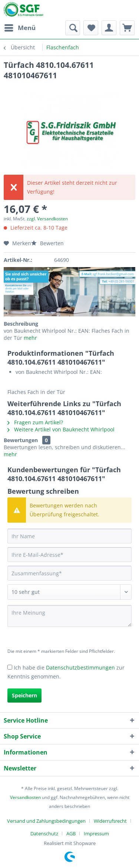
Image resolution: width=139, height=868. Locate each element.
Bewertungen (21, 440)
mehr (30, 338)
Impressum (96, 834)
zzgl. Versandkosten (47, 219)
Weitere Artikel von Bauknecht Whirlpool (61, 429)
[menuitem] (20, 28)
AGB (71, 834)
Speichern (24, 695)
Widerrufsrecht (110, 821)
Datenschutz (44, 834)
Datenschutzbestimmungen (80, 668)
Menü (20, 27)
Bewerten (47, 243)
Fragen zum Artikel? (35, 422)
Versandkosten (25, 797)
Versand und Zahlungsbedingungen (46, 821)
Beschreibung (21, 324)
